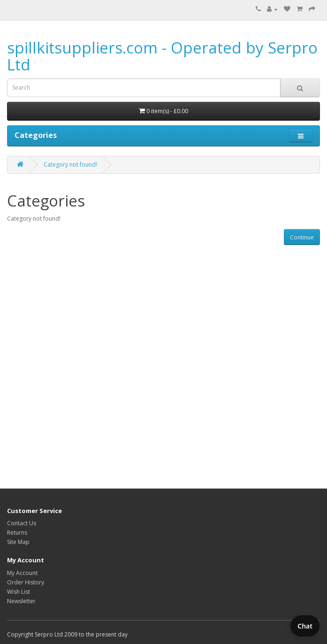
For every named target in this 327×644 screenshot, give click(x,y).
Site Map (18, 542)
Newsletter (21, 601)
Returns (17, 533)
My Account (22, 573)
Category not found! (70, 165)
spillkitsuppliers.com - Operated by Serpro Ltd (162, 56)
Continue (302, 237)
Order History (26, 582)
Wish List (19, 592)
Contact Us (22, 523)
